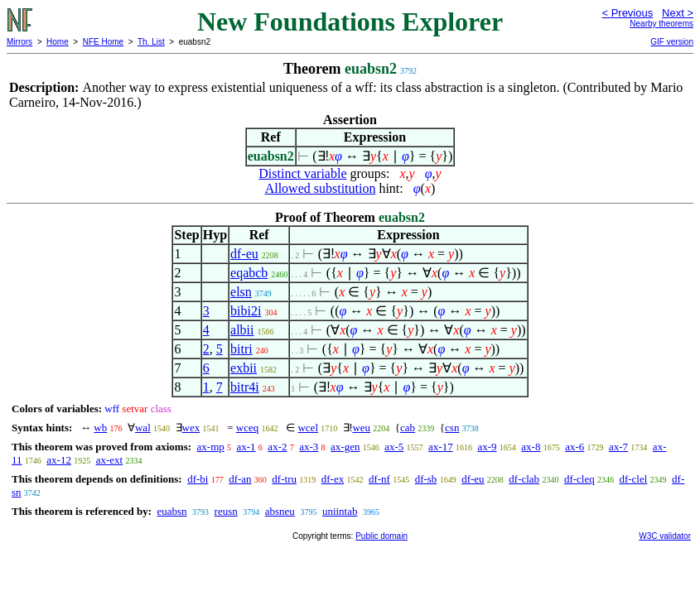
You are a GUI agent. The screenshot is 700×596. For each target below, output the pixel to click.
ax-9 (487, 447)
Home (58, 42)
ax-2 (277, 447)
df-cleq (579, 479)
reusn (226, 511)
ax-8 (531, 447)
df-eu (244, 254)
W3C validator (665, 536)
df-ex (333, 479)
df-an (240, 479)
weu (361, 428)
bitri (241, 349)
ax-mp (211, 447)
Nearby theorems (661, 24)
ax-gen (345, 447)
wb (100, 428)
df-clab (524, 479)
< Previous (627, 13)
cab (408, 428)
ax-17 (441, 447)
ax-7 (618, 447)
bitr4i (245, 387)
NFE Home (103, 42)
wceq (247, 428)
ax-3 (309, 447)
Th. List (151, 42)
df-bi (198, 479)
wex (191, 428)
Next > (678, 13)
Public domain (381, 536)
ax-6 (574, 447)
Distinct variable (302, 173)
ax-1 (246, 447)
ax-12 (59, 460)
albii (242, 330)
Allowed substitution (321, 188)
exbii (244, 368)
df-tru (284, 479)
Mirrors (19, 42)
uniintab (340, 511)
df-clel (633, 479)
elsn (241, 292)
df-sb (426, 479)
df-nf (379, 479)
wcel (308, 428)
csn (452, 428)
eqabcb (249, 273)
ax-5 (394, 447)
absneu (280, 511)
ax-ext (109, 460)
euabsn (171, 511)
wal (143, 428)
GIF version (672, 42)
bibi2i (246, 311)
